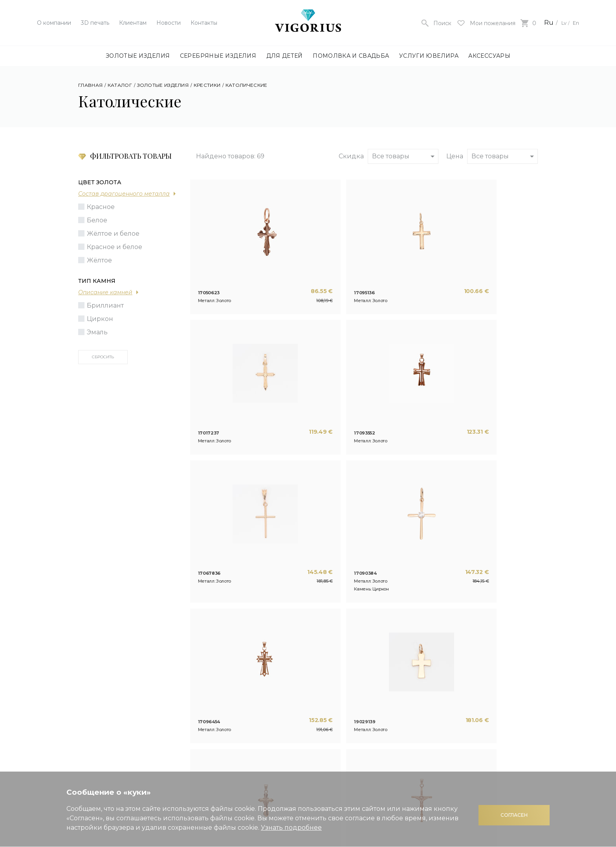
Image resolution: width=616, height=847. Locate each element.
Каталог (120, 85)
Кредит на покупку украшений (372, 720)
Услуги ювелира (429, 56)
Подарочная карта (371, 702)
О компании (54, 23)
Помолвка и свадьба (351, 56)
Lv (559, 23)
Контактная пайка (286, 726)
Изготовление (280, 679)
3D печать (95, 23)
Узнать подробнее (291, 828)
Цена (455, 156)
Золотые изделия (138, 56)
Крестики (207, 85)
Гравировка (276, 702)
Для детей (285, 56)
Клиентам (133, 23)
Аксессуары (489, 56)
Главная (90, 85)
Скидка (351, 156)
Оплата (451, 716)
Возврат (452, 739)
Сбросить (103, 357)
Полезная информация (379, 679)
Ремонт (269, 690)
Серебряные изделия (218, 56)
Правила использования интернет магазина (480, 700)
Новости (169, 23)
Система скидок (368, 690)
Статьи (196, 702)
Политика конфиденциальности (477, 681)
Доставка (455, 727)
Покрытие (273, 714)
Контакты (204, 23)
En (575, 23)
